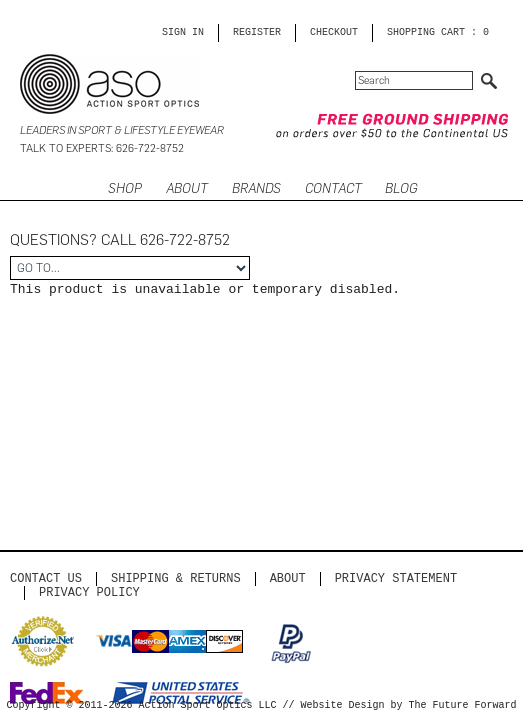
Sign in (183, 33)
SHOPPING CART (426, 33)
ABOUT (187, 188)
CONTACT (333, 188)
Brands (256, 188)
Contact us (46, 578)
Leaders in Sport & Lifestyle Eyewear (122, 130)
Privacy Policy (89, 592)
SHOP (125, 188)
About (288, 578)
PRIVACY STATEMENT (396, 578)
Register (257, 33)
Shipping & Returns (176, 578)
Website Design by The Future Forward (409, 706)
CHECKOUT (334, 33)
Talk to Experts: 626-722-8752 (102, 148)
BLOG (401, 188)
